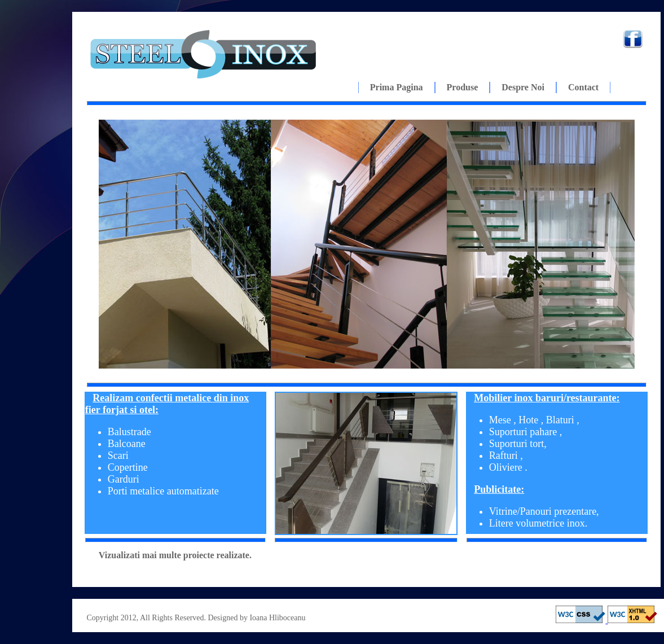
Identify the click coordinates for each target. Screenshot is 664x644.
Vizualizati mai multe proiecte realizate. (175, 555)
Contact (583, 87)
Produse (463, 87)
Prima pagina (397, 87)
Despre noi (523, 87)
